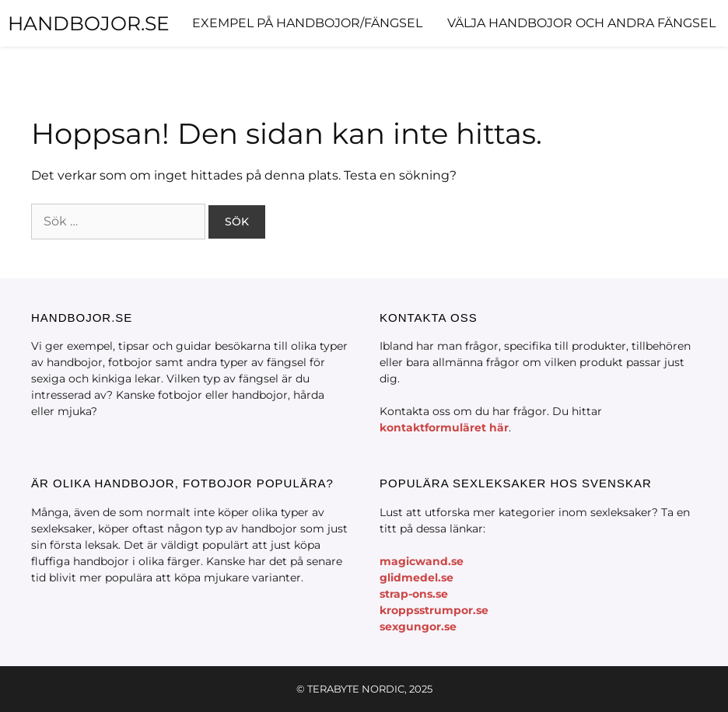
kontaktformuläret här (444, 428)
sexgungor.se (418, 626)
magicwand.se (422, 561)
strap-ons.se (414, 594)
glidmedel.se (416, 578)
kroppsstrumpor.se (434, 610)
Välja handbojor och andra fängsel (581, 23)
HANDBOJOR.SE (89, 23)
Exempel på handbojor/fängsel (307, 23)
